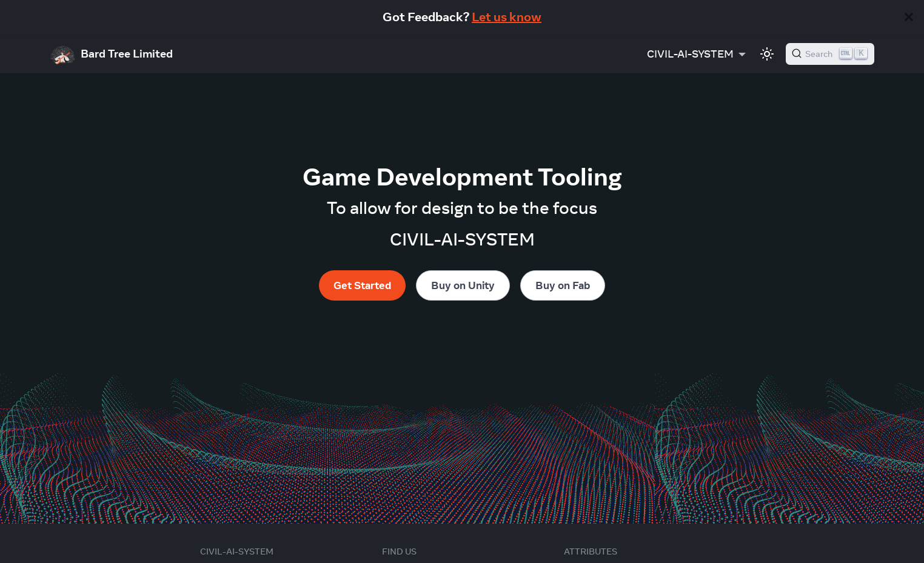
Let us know (507, 17)
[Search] (830, 54)
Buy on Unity (463, 285)
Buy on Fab (563, 285)
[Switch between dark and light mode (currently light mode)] (767, 54)
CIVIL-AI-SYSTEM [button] (690, 54)
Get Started (362, 285)
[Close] (909, 17)
